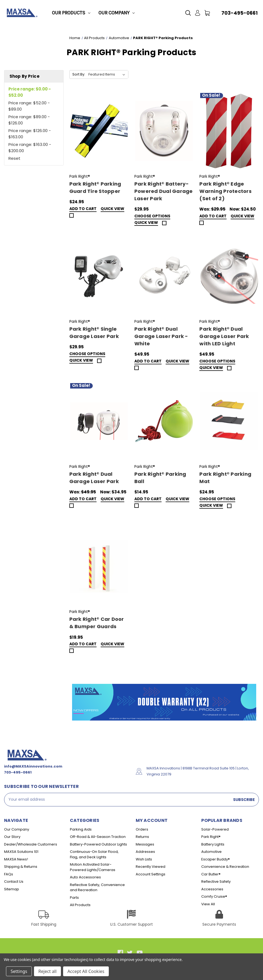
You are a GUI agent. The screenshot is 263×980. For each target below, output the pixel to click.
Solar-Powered (215, 829)
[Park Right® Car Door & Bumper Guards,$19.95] (99, 566)
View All (208, 904)
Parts (74, 898)
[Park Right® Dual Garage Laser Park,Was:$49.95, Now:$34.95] (99, 421)
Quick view (112, 209)
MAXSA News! (16, 859)
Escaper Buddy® (216, 859)
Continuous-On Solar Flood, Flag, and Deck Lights (94, 854)
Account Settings (151, 874)
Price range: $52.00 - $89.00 (29, 106)
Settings (19, 971)
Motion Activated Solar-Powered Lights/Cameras (93, 867)
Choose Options (152, 216)
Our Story (12, 837)
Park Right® (211, 837)
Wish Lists (144, 859)
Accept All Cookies (86, 971)
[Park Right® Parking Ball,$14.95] (164, 421)
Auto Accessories (85, 877)
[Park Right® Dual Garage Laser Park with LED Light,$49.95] (229, 276)
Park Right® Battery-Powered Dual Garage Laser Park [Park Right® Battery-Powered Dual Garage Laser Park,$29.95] (164, 191)
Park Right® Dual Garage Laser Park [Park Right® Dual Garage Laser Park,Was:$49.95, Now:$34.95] (94, 478)
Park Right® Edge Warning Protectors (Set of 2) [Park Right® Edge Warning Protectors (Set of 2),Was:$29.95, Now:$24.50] (225, 191)
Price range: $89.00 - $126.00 (29, 120)
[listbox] (108, 74)
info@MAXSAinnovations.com (33, 766)
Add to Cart (83, 209)
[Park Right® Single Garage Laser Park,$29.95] (99, 276)
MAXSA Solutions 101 (21, 852)
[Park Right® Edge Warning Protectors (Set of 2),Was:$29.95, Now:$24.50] (229, 131)
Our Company (117, 13)
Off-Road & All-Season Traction (98, 837)
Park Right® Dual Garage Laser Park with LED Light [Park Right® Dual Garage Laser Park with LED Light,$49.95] (224, 336)
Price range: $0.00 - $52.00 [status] (30, 92)
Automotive (211, 852)
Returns (142, 837)
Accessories (212, 889)
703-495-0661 (239, 13)
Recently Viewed (151, 867)
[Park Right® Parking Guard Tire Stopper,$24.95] (99, 131)
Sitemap (12, 889)
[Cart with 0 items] (207, 13)
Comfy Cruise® (214, 896)
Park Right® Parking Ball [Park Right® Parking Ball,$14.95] (160, 478)
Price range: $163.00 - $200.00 (30, 148)
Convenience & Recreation (225, 867)
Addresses (145, 852)
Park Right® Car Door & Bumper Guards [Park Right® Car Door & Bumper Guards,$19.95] (97, 623)
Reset (14, 158)
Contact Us (14, 882)
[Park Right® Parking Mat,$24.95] (229, 421)
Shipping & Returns (21, 867)
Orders (142, 829)
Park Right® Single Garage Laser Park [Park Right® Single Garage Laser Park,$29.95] (94, 333)
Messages (145, 844)
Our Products (71, 13)
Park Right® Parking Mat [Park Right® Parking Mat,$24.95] (225, 478)
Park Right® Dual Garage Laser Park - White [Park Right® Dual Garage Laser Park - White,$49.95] (161, 336)
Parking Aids (81, 829)
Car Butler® (211, 874)
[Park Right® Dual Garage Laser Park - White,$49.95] (164, 276)
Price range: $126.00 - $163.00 (30, 134)
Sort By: (79, 74)
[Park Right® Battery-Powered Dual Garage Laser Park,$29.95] (164, 131)
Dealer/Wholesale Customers (31, 844)
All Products (80, 905)
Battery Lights (213, 844)
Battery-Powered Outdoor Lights (98, 844)
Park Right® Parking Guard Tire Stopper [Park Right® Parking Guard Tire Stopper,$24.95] (95, 187)
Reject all (47, 971)
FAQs (9, 874)
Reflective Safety (216, 882)
